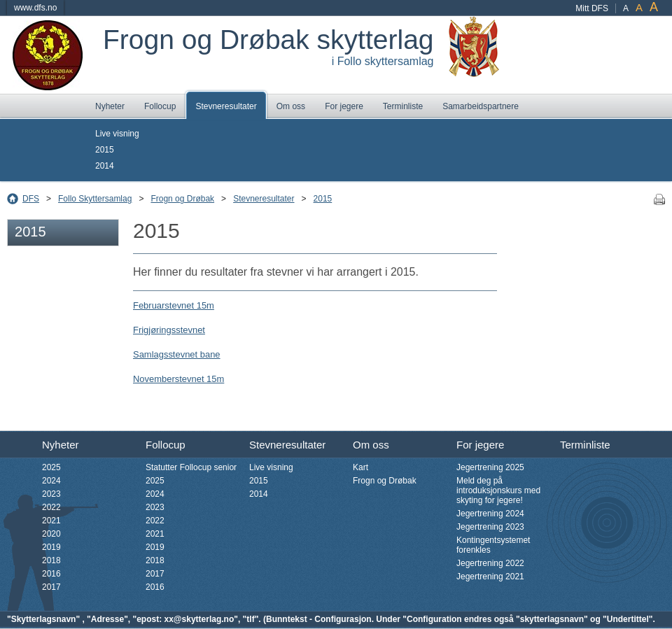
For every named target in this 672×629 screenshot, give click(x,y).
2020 (51, 534)
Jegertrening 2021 (490, 577)
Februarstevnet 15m (174, 305)
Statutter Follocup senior (191, 467)
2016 (51, 574)
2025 (51, 467)
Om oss (291, 106)
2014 (105, 166)
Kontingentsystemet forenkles (493, 545)
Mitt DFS (592, 8)
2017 (51, 587)
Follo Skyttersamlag (95, 199)
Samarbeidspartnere (481, 106)
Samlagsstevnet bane (177, 354)
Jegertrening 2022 (490, 563)
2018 (51, 560)
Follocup (160, 106)
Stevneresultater (226, 106)
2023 (51, 494)
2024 (51, 481)
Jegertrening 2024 (490, 514)
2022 (51, 507)
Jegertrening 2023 (490, 527)
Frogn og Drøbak (182, 199)
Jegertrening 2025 (490, 467)
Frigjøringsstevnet (169, 330)
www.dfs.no (35, 8)
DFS (31, 199)
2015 (105, 150)
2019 (51, 547)
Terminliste (403, 106)
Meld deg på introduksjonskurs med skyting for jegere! (498, 490)
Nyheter (110, 106)
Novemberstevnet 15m (178, 379)
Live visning (117, 134)
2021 (51, 521)
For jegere (344, 106)
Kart (360, 467)
